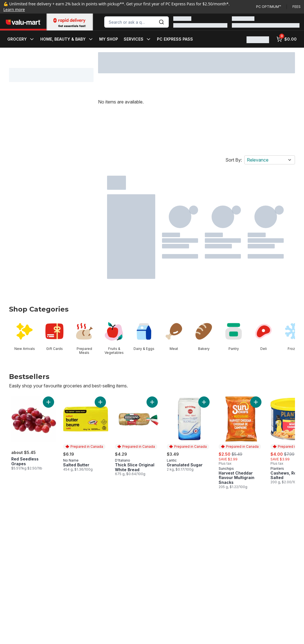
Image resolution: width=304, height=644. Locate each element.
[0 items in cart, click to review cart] (287, 39)
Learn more (14, 9)
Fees (297, 7)
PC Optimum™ (269, 7)
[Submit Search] (161, 22)
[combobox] (137, 22)
